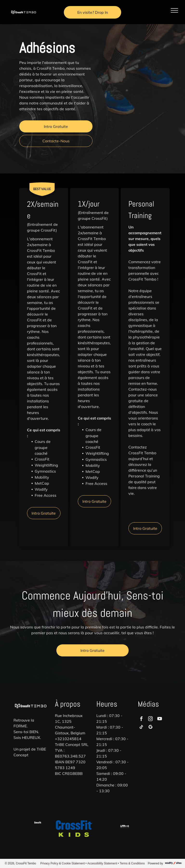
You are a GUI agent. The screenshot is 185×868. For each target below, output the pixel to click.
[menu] (174, 10)
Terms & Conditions (132, 863)
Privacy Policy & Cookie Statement (63, 863)
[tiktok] (141, 728)
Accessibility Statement (102, 863)
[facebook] (141, 719)
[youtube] (160, 719)
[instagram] (150, 719)
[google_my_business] (150, 728)
